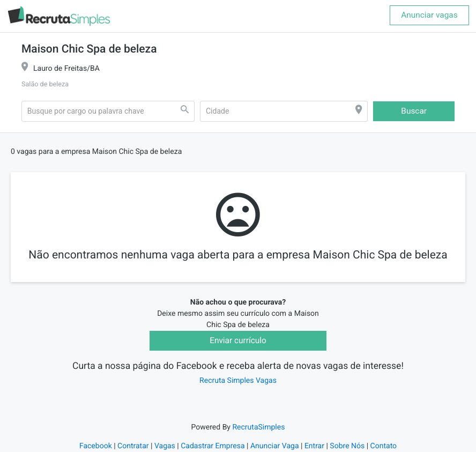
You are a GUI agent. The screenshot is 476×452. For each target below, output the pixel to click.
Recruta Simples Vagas (238, 381)
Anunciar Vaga (275, 446)
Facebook (96, 446)
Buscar (414, 111)
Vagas (165, 446)
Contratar (133, 446)
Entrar (314, 446)
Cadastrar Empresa (213, 446)
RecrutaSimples (258, 427)
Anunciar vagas (429, 15)
